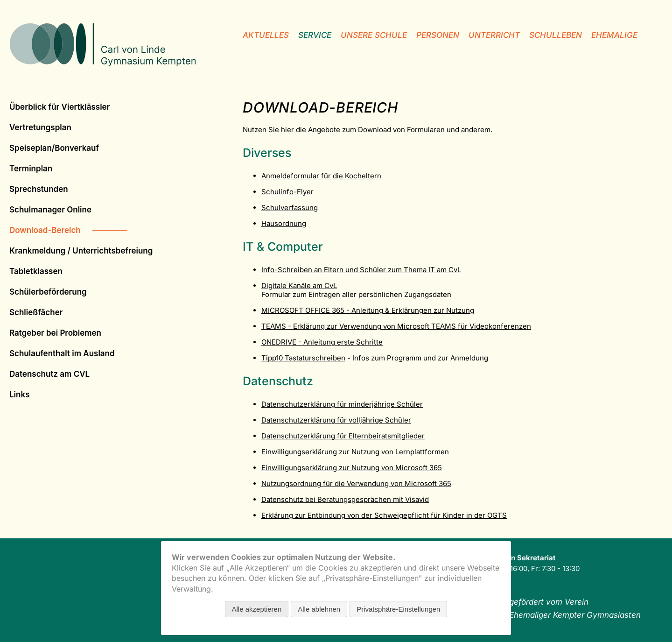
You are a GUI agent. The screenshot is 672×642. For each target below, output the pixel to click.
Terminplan (31, 169)
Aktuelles (266, 35)
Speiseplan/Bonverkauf (54, 148)
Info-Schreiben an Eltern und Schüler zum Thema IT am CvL (361, 270)
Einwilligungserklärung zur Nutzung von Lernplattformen (355, 452)
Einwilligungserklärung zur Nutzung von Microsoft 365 (352, 468)
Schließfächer (36, 312)
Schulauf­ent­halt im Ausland (62, 353)
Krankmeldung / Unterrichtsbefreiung (81, 251)
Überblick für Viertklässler (59, 107)
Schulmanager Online (50, 210)
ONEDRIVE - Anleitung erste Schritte (322, 342)
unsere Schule (374, 35)
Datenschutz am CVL (49, 374)
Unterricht (494, 35)
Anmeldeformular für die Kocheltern (321, 176)
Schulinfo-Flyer (287, 192)
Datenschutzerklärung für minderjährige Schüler (342, 404)
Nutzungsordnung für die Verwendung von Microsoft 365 (356, 483)
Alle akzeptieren (257, 609)
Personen (438, 35)
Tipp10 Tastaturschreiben (303, 358)
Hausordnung (284, 223)
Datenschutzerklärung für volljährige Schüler (336, 420)
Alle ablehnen (319, 609)
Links (19, 395)
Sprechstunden (39, 189)
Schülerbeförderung (48, 292)
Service (315, 35)
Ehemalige (614, 35)
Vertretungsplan (40, 127)
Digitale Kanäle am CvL (299, 286)
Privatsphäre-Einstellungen (398, 609)
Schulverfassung (290, 208)
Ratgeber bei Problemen (55, 333)
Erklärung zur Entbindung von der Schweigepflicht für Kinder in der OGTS (384, 515)
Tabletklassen (36, 271)
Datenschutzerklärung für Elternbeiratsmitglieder (343, 436)
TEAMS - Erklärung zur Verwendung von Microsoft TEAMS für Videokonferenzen (396, 326)
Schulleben (556, 35)
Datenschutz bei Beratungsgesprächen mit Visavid (345, 499)
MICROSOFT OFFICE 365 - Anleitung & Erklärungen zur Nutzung (368, 310)
